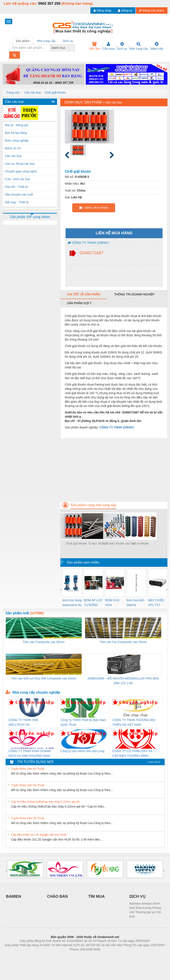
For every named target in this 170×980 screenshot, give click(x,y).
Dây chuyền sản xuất (19, 195)
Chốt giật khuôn (55, 93)
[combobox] (74, 48)
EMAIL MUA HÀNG (94, 208)
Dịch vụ (122, 46)
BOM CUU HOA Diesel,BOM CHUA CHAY (114, 603)
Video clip (156, 46)
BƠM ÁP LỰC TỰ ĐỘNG (93, 603)
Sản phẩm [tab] (23, 41)
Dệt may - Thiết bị (17, 202)
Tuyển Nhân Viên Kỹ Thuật (28, 769)
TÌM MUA (97, 896)
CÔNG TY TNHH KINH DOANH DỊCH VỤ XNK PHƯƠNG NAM (30, 753)
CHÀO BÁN (58, 896)
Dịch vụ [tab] (68, 41)
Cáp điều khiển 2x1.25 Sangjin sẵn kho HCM (39, 835)
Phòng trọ (58, 956)
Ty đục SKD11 (98, 543)
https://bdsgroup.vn (79, 956)
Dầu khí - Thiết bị (17, 187)
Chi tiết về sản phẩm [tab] (83, 294)
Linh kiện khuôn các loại (119, 543)
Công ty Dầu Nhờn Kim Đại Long (82, 751)
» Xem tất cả (154, 762)
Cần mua (109, 46)
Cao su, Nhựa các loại (20, 164)
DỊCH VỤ (138, 896)
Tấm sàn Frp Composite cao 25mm (123, 642)
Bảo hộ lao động (16, 133)
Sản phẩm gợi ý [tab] (79, 303)
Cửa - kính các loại (17, 179)
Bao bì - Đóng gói (17, 125)
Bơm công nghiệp (17, 141)
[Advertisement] (114, 468)
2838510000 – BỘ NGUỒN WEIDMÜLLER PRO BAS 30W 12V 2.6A (123, 681)
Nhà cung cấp (139, 46)
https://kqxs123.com (106, 956)
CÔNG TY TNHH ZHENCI (88, 243)
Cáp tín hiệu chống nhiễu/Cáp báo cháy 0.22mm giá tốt (45, 802)
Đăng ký (125, 10)
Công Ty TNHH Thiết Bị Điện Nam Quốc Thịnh (83, 722)
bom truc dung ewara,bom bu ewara (72, 603)
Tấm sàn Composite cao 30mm (44, 642)
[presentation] (61, 590)
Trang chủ (13, 93)
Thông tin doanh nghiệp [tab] (134, 294)
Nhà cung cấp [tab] (46, 41)
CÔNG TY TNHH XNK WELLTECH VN (23, 722)
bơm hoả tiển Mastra (136, 603)
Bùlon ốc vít (13, 148)
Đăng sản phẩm (152, 10)
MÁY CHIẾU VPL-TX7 (156, 603)
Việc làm (95, 46)
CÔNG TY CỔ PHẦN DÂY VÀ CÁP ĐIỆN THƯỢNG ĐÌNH (132, 753)
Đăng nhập (103, 10)
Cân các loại (32, 93)
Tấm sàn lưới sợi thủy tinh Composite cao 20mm (44, 678)
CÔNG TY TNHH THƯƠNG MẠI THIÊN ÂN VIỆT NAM (134, 722)
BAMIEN (14, 896)
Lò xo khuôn (141, 543)
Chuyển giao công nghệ (21, 171)
